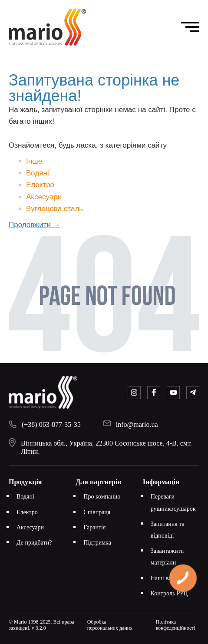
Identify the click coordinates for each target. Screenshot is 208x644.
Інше (34, 161)
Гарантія (94, 527)
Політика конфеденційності (176, 625)
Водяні (38, 173)
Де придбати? (34, 543)
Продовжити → (35, 225)
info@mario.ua (137, 424)
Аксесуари (44, 197)
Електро (40, 185)
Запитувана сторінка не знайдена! (115, 60)
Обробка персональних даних (110, 625)
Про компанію (102, 497)
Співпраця (97, 512)
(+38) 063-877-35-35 (51, 424)
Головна (57, 60)
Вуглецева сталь (54, 209)
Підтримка (97, 543)
